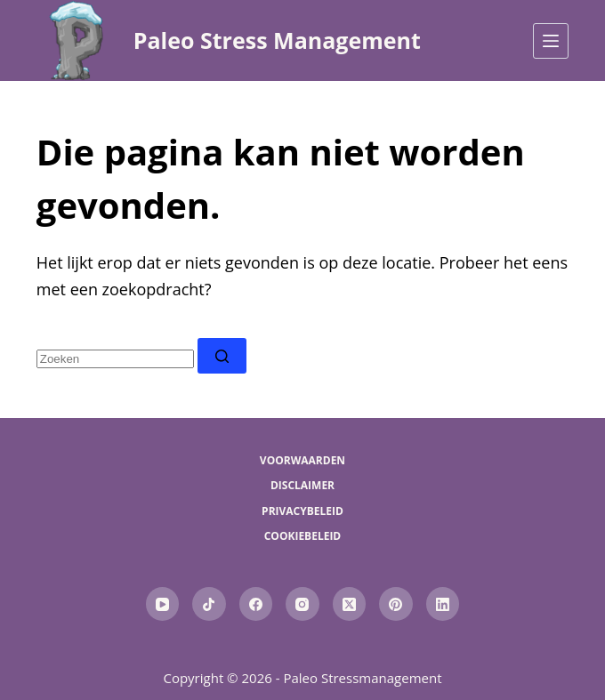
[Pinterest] (396, 604)
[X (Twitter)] (350, 604)
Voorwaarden (302, 461)
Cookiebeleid (303, 536)
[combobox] (115, 359)
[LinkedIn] (443, 604)
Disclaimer (302, 486)
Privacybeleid (302, 511)
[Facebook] (256, 604)
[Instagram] (302, 604)
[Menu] (551, 41)
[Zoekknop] (222, 356)
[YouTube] (163, 604)
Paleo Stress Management (277, 40)
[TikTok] (209, 604)
